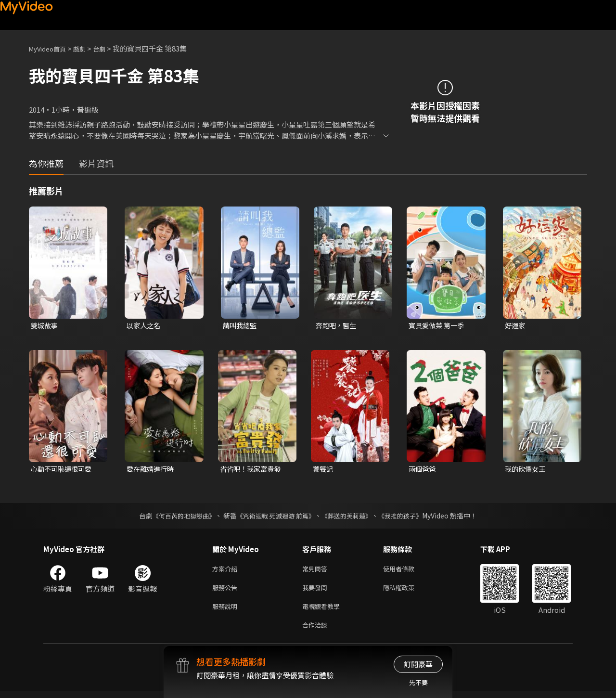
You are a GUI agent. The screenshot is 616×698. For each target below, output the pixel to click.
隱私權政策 (407, 591)
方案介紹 (227, 571)
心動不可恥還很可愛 (63, 470)
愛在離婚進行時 (152, 470)
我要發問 (317, 591)
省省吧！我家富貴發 (252, 470)
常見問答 (317, 571)
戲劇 (87, 48)
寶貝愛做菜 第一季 (438, 326)
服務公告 (227, 591)
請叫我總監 (241, 326)
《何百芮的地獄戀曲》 (178, 517)
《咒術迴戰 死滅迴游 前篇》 (275, 517)
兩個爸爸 (423, 470)
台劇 (109, 48)
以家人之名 (145, 326)
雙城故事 (45, 326)
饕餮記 (324, 470)
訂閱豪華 (418, 664)
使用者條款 (407, 571)
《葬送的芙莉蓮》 (350, 517)
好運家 (516, 326)
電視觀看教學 (324, 611)
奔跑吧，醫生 (337, 326)
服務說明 (227, 611)
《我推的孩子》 (408, 517)
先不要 (418, 682)
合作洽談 (317, 631)
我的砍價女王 (526, 470)
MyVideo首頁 (51, 48)
